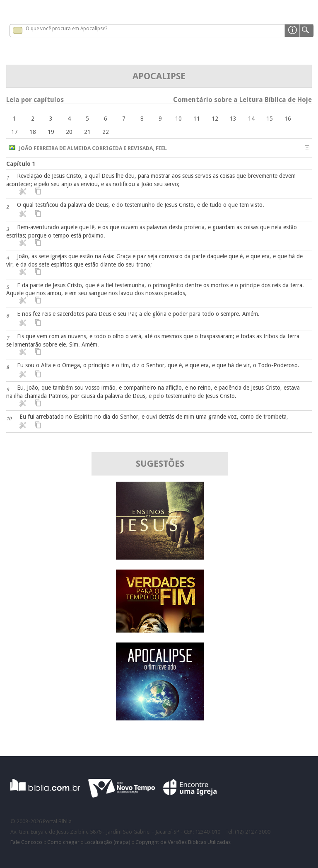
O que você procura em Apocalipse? (66, 29)
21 (87, 132)
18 (33, 132)
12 (215, 119)
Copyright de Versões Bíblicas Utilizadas (183, 842)
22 (106, 132)
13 (233, 119)
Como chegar (63, 842)
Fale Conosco (26, 842)
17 (14, 132)
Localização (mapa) (107, 842)
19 (51, 132)
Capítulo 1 (21, 164)
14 (251, 119)
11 (197, 119)
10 (178, 119)
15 (270, 119)
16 (288, 119)
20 (69, 132)
